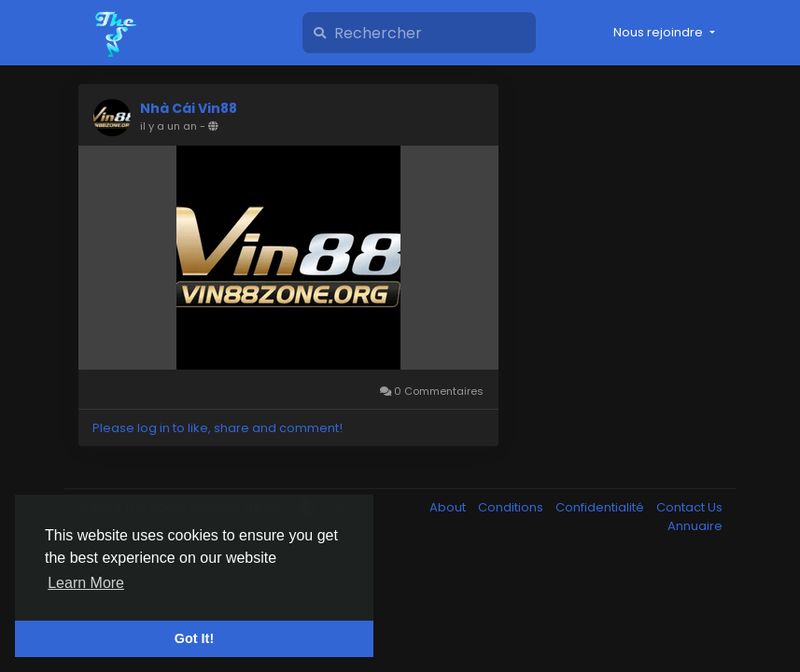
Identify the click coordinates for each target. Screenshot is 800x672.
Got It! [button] (194, 638)
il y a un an (168, 126)
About (449, 507)
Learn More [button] (86, 583)
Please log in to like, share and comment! (218, 428)
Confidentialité (601, 507)
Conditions (512, 507)
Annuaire (695, 526)
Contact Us (689, 507)
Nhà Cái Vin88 (189, 108)
